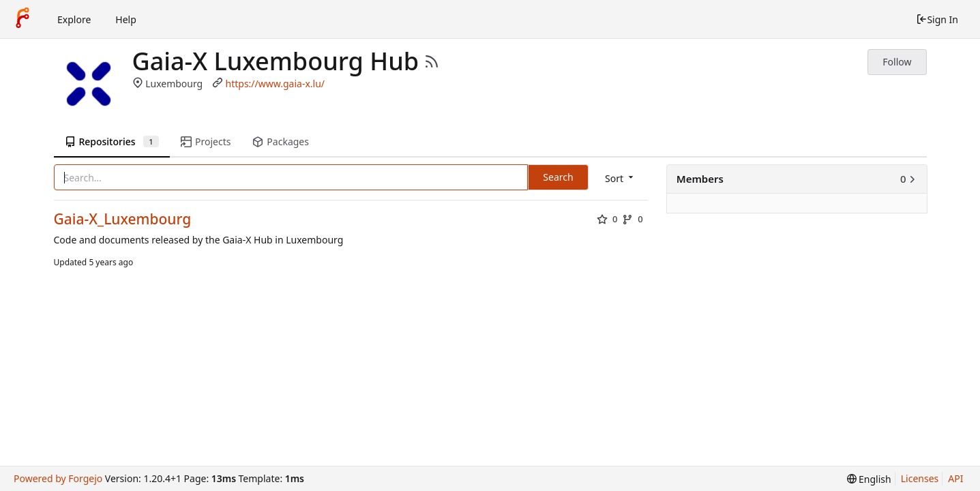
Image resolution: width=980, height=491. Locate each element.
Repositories (112, 142)
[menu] (620, 178)
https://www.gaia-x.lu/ (276, 84)
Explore (74, 19)
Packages (280, 142)
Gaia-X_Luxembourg (123, 219)
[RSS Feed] (432, 61)
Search (558, 177)
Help (126, 19)
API (955, 478)
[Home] (23, 19)
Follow (897, 62)
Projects (206, 142)
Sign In (937, 19)
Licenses (920, 478)
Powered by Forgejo (58, 478)
